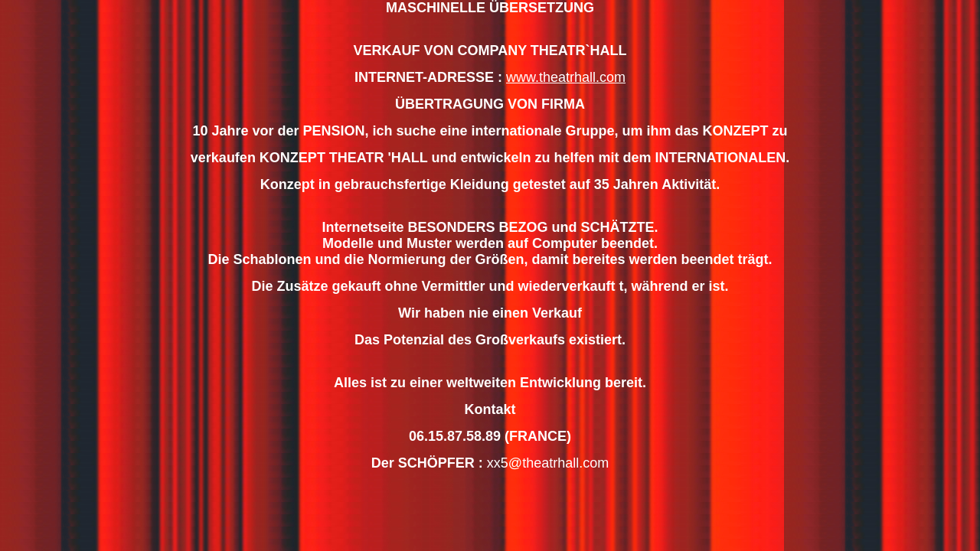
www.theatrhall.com (566, 77)
